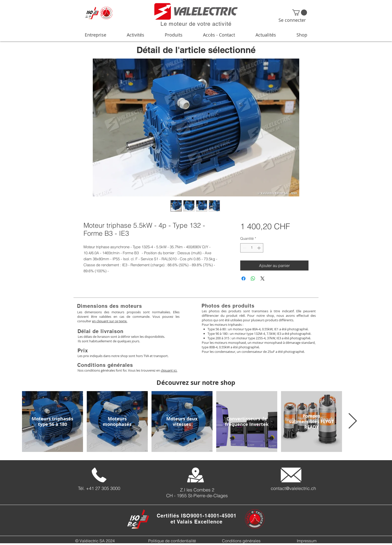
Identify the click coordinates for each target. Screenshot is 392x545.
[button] (300, 13)
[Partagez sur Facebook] (243, 279)
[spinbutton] (252, 248)
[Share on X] (262, 279)
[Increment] (259, 248)
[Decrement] (244, 248)
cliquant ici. (169, 370)
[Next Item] (352, 421)
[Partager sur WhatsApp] (253, 279)
